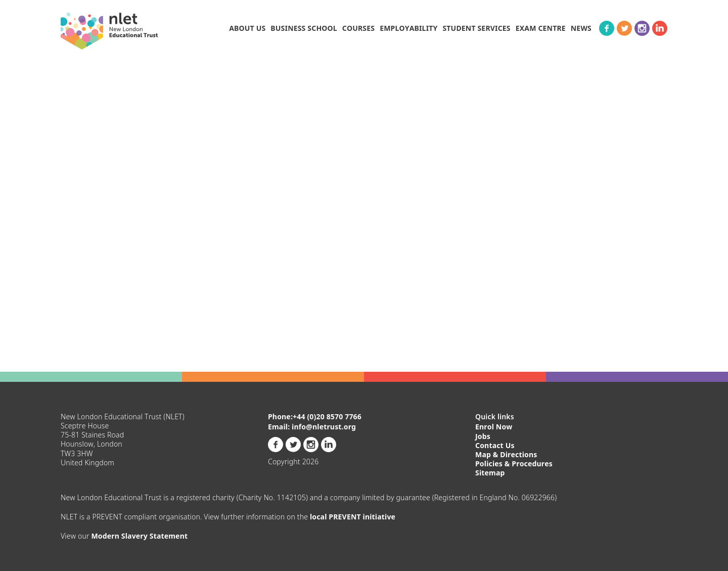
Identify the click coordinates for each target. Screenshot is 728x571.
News (581, 28)
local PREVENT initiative (353, 517)
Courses (358, 28)
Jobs (483, 436)
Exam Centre (541, 28)
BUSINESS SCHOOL (304, 28)
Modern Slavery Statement (139, 536)
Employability (408, 28)
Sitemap (490, 473)
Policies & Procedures (514, 464)
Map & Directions (506, 454)
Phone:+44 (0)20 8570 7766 (315, 417)
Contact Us (495, 445)
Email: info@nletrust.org (312, 427)
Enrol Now (494, 427)
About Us (247, 28)
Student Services (476, 28)
